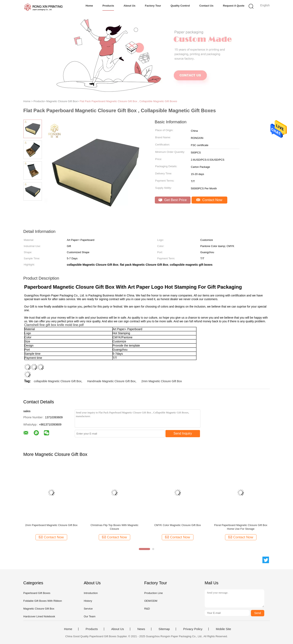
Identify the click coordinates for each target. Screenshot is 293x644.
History (88, 601)
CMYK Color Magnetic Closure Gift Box (178, 525)
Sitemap (164, 629)
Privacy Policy (193, 629)
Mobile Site (223, 629)
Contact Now (209, 200)
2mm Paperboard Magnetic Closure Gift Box (51, 525)
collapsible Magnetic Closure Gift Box (58, 381)
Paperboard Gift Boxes (37, 593)
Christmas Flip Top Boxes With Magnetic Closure (114, 527)
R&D (147, 609)
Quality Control (180, 6)
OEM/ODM (151, 601)
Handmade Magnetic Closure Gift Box (111, 381)
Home (89, 6)
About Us (130, 6)
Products (108, 6)
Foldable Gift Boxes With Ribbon (43, 601)
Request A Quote (234, 6)
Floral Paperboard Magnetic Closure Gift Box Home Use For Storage (241, 527)
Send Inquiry (183, 433)
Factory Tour (153, 6)
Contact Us (206, 6)
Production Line (153, 593)
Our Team (90, 616)
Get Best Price (173, 200)
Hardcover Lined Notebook (39, 616)
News (141, 629)
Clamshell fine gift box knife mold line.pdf (54, 325)
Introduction (91, 593)
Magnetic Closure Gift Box (39, 609)
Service (88, 609)
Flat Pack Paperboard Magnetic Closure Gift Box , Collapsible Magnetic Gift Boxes (128, 101)
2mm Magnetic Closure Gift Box (162, 381)
